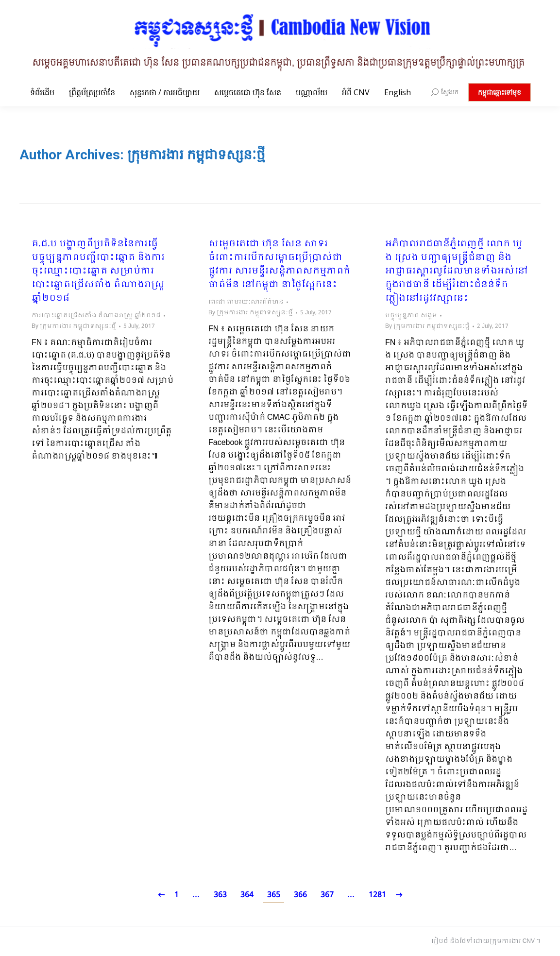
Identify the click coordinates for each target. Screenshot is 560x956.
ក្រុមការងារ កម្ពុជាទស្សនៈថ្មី (196, 155)
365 (274, 895)
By (74, 326)
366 (300, 895)
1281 (377, 895)
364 (247, 895)
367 (327, 895)
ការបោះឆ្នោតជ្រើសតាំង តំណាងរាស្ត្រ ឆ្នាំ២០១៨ (96, 316)
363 (220, 895)
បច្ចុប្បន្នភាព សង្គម (411, 316)
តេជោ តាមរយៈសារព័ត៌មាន (246, 302)
